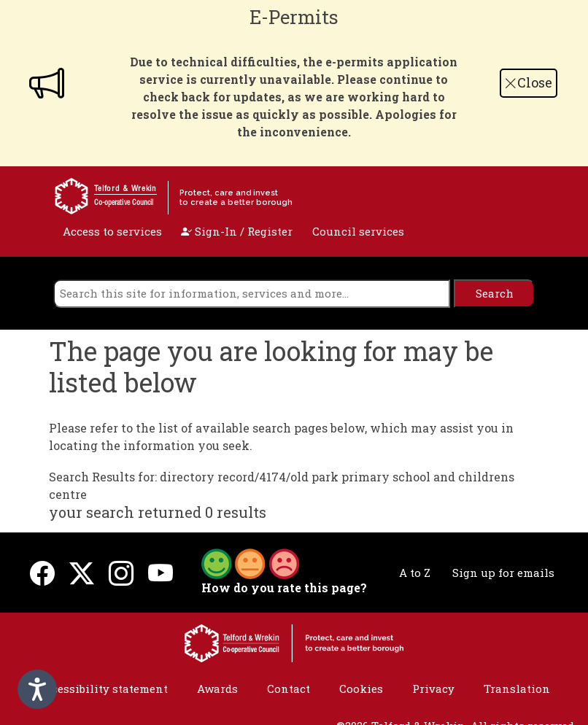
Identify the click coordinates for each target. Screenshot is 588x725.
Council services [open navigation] (358, 231)
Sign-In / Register (237, 231)
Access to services (112, 231)
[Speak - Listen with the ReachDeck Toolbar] (37, 689)
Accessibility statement (103, 689)
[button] (250, 562)
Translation (517, 689)
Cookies (361, 689)
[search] (252, 294)
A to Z (415, 573)
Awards (217, 689)
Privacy (433, 689)
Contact (289, 689)
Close (528, 82)
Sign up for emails (503, 573)
